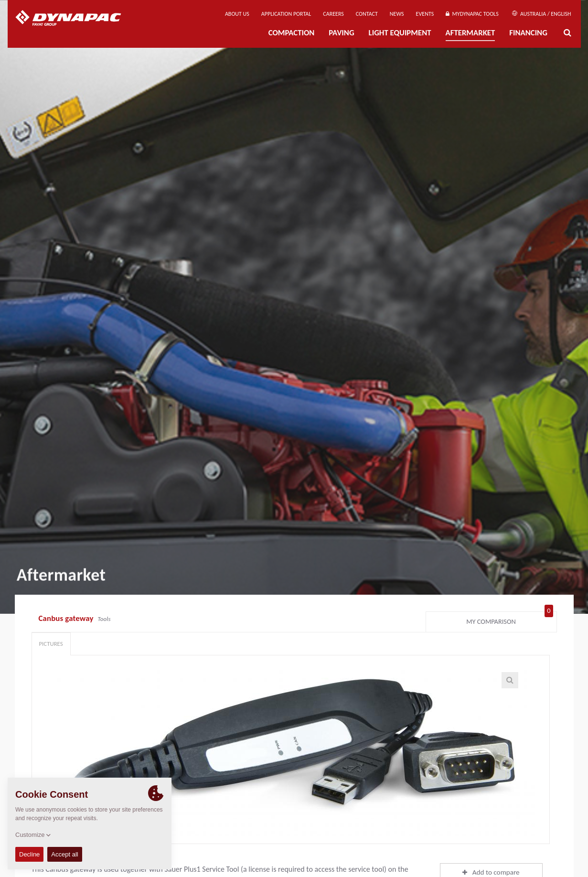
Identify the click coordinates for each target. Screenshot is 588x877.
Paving (341, 33)
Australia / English (541, 14)
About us (237, 14)
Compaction (292, 33)
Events (425, 14)
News (397, 14)
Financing (528, 33)
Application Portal (286, 14)
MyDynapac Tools (472, 14)
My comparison (509, 620)
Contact (367, 14)
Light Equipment (400, 33)
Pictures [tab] (51, 644)
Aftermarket (470, 33)
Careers (333, 14)
